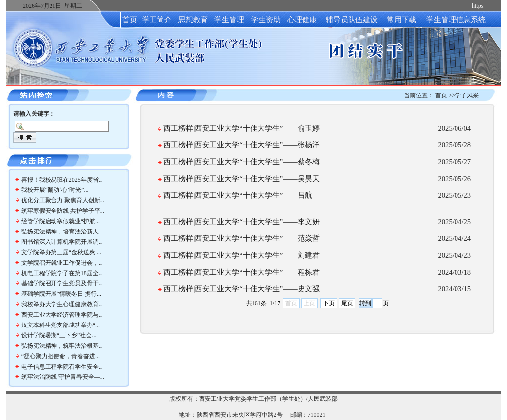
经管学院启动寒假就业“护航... (60, 221)
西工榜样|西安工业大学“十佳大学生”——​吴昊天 (241, 179)
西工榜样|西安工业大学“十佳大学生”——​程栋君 (241, 272)
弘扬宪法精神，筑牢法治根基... (62, 346)
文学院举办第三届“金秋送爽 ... (61, 252)
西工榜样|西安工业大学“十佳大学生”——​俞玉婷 (241, 128)
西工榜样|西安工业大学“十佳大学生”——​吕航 (238, 195)
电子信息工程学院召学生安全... (62, 367)
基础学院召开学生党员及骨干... (62, 283)
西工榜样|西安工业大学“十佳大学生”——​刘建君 (241, 255)
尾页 (347, 303)
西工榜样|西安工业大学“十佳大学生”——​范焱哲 (241, 238)
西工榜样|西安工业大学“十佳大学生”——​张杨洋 (241, 145)
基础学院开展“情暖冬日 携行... (61, 294)
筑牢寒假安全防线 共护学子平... (63, 211)
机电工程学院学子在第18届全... (62, 273)
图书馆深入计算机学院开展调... (62, 242)
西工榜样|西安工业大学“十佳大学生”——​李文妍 (241, 222)
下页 (329, 303)
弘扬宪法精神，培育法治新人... (62, 232)
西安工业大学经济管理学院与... (62, 315)
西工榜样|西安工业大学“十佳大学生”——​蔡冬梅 (241, 162)
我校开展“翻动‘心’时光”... (55, 190)
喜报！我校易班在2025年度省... (62, 180)
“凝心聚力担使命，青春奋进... (60, 356)
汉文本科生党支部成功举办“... (60, 325)
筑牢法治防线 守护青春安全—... (63, 377)
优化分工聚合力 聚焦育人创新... (63, 200)
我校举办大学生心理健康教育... (62, 304)
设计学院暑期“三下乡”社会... (59, 335)
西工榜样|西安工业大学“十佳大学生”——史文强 (241, 289)
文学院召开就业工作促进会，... (62, 263)
